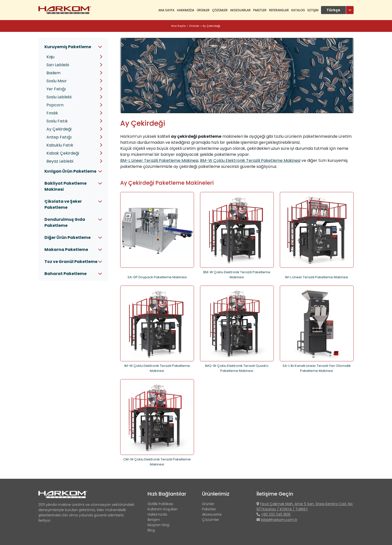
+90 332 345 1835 (276, 514)
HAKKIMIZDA (186, 10)
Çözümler (211, 520)
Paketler (260, 10)
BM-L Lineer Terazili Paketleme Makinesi (159, 160)
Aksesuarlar (240, 10)
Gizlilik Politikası (160, 504)
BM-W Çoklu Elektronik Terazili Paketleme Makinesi (250, 160)
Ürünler (194, 26)
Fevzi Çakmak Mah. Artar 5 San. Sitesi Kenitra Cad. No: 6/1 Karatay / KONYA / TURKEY (305, 506)
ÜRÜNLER (203, 10)
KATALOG (298, 10)
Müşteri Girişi (158, 525)
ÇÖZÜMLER (220, 10)
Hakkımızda (157, 514)
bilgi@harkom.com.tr (279, 520)
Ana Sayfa (166, 10)
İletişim (154, 520)
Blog (151, 530)
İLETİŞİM (313, 10)
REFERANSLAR (279, 10)
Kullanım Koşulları (162, 509)
